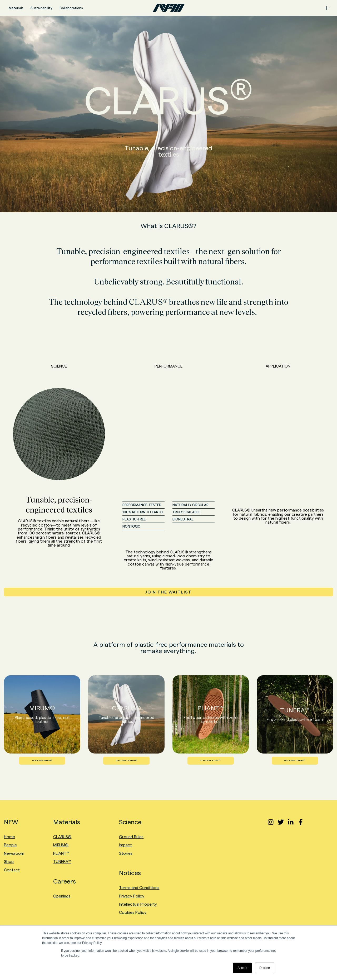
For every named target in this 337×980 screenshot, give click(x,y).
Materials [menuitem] (16, 8)
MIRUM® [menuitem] (61, 845)
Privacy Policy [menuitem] (132, 896)
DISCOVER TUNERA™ (295, 761)
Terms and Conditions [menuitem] (139, 888)
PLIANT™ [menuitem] (61, 853)
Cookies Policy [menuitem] (133, 912)
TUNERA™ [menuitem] (62, 861)
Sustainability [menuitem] (41, 8)
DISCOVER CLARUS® (127, 761)
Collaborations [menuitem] (71, 8)
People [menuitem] (10, 845)
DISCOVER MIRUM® (42, 761)
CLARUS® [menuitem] (62, 837)
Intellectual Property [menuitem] (138, 904)
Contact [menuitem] (12, 870)
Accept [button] (242, 968)
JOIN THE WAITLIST (168, 592)
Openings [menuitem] (62, 896)
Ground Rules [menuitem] (131, 837)
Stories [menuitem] (126, 853)
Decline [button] (265, 968)
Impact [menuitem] (125, 845)
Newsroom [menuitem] (14, 853)
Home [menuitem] (9, 837)
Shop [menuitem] (9, 861)
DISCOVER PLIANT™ (211, 761)
